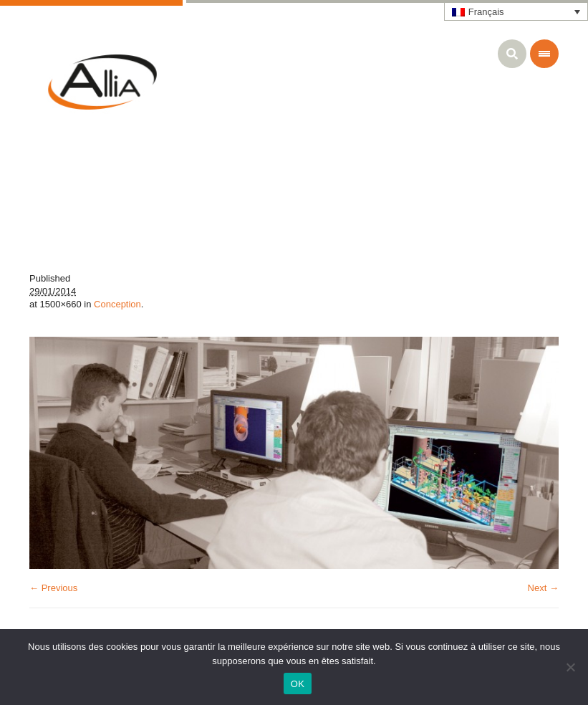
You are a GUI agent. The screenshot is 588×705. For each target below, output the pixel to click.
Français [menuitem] (486, 12)
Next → (543, 588)
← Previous (53, 588)
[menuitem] (516, 11)
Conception (117, 304)
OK (298, 684)
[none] (516, 11)
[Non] (570, 667)
